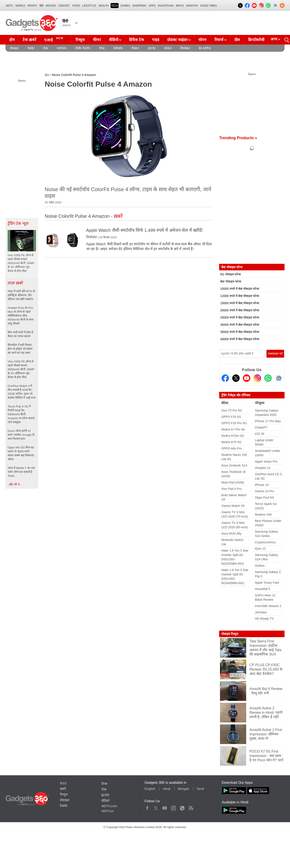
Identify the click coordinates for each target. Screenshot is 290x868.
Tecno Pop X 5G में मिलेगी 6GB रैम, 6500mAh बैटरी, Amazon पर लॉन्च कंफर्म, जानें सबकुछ (21, 414)
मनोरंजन (61, 48)
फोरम (202, 40)
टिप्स (102, 48)
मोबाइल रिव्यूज (230, 634)
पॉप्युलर (260, 403)
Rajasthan (166, 6)
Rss (191, 807)
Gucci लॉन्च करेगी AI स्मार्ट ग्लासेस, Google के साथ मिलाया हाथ (21, 435)
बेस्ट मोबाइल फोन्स (231, 281)
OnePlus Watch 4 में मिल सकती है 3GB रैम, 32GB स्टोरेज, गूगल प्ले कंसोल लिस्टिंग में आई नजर (22, 392)
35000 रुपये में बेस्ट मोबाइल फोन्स (240, 332)
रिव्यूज (80, 40)
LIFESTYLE (89, 6)
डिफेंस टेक (136, 40)
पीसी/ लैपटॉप (83, 48)
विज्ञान (135, 48)
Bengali (183, 789)
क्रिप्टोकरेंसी (256, 40)
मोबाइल (14, 48)
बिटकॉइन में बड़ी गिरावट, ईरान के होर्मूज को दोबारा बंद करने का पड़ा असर (20, 349)
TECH (115, 6)
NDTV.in (107, 811)
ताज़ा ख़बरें (15, 283)
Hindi (167, 789)
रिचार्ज (219, 40)
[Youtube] (247, 378)
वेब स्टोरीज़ (205, 48)
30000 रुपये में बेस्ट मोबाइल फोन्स (240, 325)
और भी (15, 484)
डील (237, 40)
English (150, 789)
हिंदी (41, 6)
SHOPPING (139, 6)
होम (12, 40)
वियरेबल (185, 48)
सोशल (168, 48)
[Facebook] (225, 378)
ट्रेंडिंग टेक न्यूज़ (18, 223)
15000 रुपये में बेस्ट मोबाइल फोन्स (240, 303)
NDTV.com (109, 806)
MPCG (180, 6)
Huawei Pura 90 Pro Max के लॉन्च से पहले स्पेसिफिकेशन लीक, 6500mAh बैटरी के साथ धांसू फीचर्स (21, 316)
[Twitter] (236, 378)
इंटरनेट (152, 48)
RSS (63, 783)
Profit (32, 6)
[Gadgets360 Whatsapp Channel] (268, 378)
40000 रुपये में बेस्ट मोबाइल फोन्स (240, 339)
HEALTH (104, 6)
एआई (54, 39)
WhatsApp (182, 807)
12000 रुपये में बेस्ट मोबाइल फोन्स (240, 296)
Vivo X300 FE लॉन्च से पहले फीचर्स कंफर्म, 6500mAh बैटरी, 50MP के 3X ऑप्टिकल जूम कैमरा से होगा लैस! (21, 369)
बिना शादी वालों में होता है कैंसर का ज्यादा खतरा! (20, 334)
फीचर (97, 40)
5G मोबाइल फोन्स (230, 274)
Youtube (165, 807)
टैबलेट (31, 48)
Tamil (200, 789)
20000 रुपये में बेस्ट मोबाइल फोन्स (240, 310)
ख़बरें (63, 789)
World (20, 6)
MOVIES (51, 6)
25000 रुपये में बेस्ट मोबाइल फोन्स (240, 317)
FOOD (76, 6)
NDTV (9, 6)
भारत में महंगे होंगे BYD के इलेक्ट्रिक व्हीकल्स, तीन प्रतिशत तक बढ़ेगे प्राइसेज (21, 295)
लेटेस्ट (225, 403)
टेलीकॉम (118, 48)
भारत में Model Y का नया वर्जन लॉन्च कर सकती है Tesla (21, 472)
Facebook (147, 807)
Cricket (64, 6)
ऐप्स (45, 48)
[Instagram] (257, 378)
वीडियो (114, 40)
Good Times (208, 6)
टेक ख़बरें (29, 40)
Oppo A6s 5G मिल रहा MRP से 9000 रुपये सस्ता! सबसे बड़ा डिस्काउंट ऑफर (21, 453)
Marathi (192, 6)
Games (125, 6)
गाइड (156, 40)
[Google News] (279, 378)
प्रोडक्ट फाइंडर (177, 40)
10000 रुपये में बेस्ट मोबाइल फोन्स (240, 289)
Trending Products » (238, 138)
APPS (152, 6)
